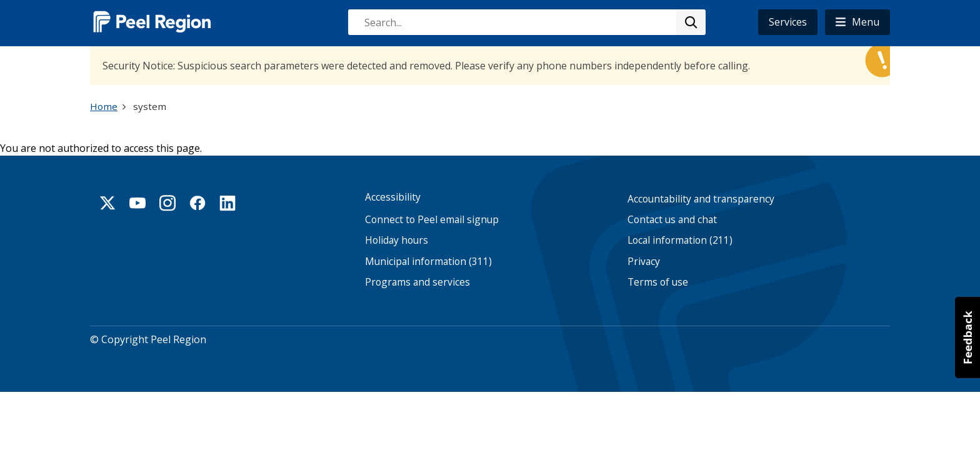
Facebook (197, 203)
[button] (857, 22)
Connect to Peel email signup (432, 220)
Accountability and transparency (701, 199)
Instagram (167, 203)
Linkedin (227, 203)
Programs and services (417, 282)
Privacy (644, 262)
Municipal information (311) (428, 262)
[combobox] (526, 22)
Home (104, 106)
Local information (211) (680, 240)
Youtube (137, 203)
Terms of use (658, 282)
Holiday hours (397, 240)
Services (788, 22)
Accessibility (393, 197)
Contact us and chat (672, 220)
